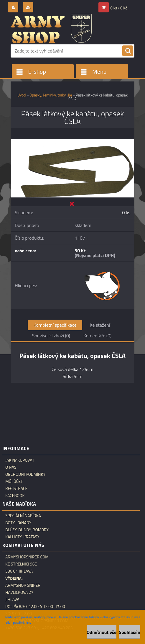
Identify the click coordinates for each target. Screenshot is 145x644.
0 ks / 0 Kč (119, 8)
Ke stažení (100, 325)
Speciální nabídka (23, 516)
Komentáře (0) (97, 336)
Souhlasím (130, 632)
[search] (128, 51)
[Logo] (51, 29)
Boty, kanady (18, 523)
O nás (11, 467)
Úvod (22, 95)
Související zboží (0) (51, 336)
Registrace (16, 488)
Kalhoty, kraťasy (22, 537)
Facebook (15, 496)
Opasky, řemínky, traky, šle (51, 95)
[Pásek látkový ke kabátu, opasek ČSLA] (72, 142)
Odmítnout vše (102, 632)
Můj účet (14, 481)
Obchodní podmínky (25, 474)
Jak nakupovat (20, 460)
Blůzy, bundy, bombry (27, 530)
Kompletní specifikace (55, 325)
